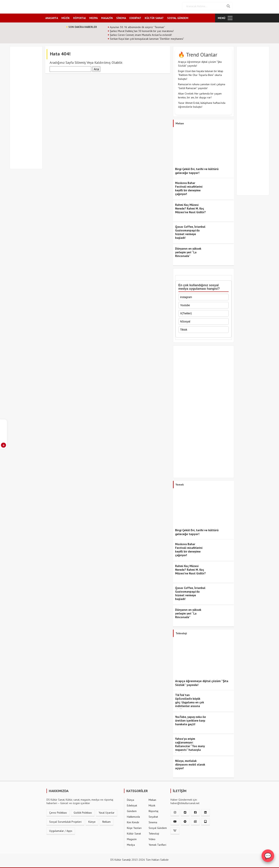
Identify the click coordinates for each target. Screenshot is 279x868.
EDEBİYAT (135, 17)
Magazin (132, 838)
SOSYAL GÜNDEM (178, 17)
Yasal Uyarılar (107, 811)
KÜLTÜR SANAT (154, 17)
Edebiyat (132, 804)
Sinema (153, 821)
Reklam (106, 821)
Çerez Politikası (58, 811)
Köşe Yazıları (134, 827)
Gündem (132, 810)
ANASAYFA (52, 17)
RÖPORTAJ (80, 17)
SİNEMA (121, 17)
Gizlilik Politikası (83, 811)
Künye (92, 821)
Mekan (152, 799)
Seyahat (153, 816)
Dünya (130, 799)
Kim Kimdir (133, 821)
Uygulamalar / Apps (61, 830)
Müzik (152, 804)
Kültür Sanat (134, 832)
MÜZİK (66, 17)
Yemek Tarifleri (157, 844)
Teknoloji (154, 832)
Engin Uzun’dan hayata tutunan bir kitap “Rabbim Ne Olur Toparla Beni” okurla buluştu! (201, 74)
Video (152, 838)
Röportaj (153, 810)
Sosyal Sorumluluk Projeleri (65, 821)
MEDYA (93, 17)
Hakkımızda (133, 816)
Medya (131, 844)
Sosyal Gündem (158, 827)
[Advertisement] (28, 109)
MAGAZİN (107, 17)
